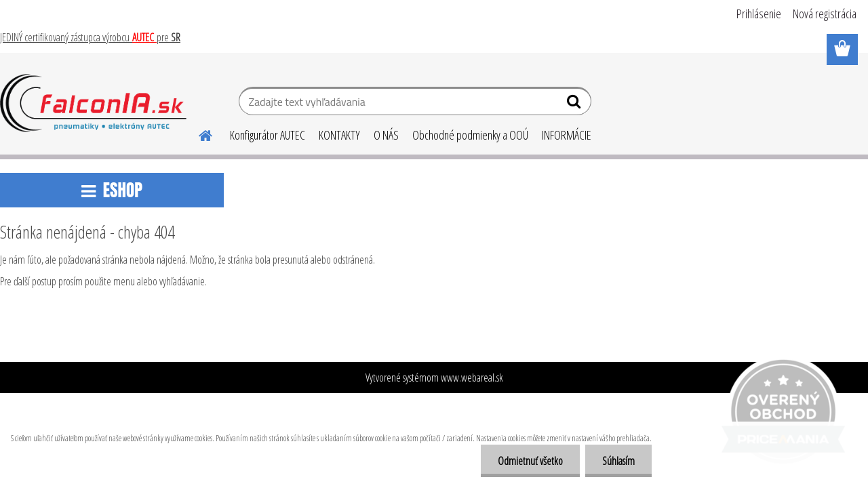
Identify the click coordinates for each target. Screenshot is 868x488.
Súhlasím (618, 461)
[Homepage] (197, 134)
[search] (575, 104)
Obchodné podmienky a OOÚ (470, 135)
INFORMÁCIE (567, 135)
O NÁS (386, 135)
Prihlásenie (759, 14)
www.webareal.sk (472, 378)
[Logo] (93, 103)
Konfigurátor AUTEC (268, 135)
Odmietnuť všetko (530, 461)
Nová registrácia (825, 14)
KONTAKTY (339, 135)
